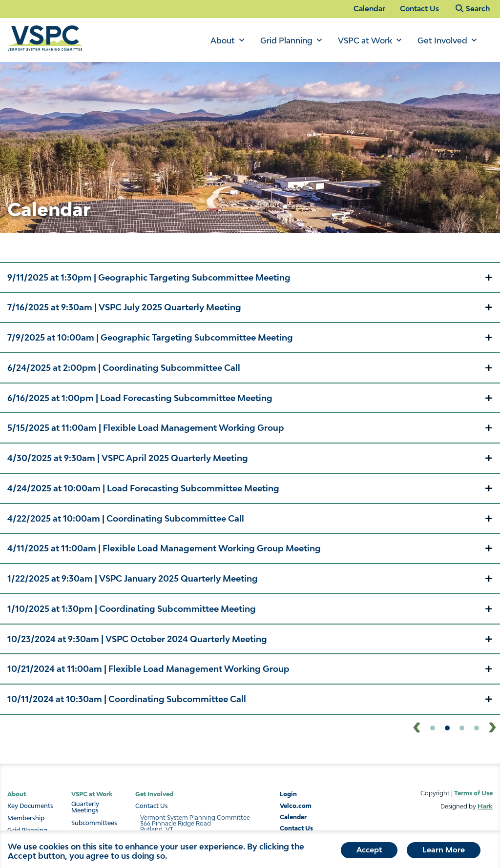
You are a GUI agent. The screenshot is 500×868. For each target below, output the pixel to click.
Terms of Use (473, 793)
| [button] (149, 277)
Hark (485, 806)
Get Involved (442, 40)
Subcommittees (94, 823)
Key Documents (30, 806)
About (223, 40)
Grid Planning (286, 40)
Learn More (444, 852)
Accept (369, 852)
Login (288, 794)
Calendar (369, 9)
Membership (26, 818)
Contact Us (419, 9)
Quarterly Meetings (85, 807)
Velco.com (296, 806)
